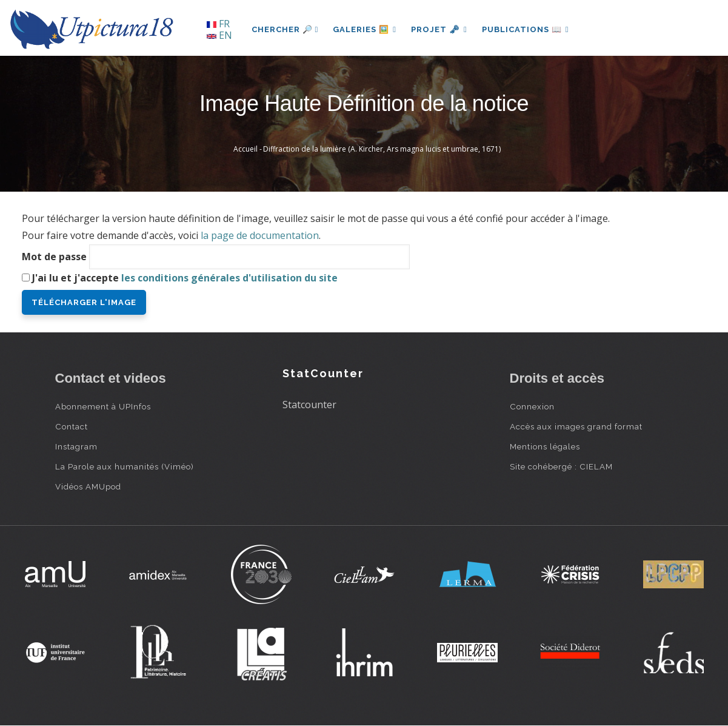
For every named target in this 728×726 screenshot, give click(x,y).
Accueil (245, 149)
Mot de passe (54, 257)
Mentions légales (545, 446)
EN (219, 35)
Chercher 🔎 (285, 29)
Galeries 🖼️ (365, 29)
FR (218, 24)
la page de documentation (260, 235)
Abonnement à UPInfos (103, 406)
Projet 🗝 (439, 29)
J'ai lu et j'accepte (185, 278)
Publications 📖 (526, 29)
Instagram (76, 446)
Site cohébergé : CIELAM (561, 466)
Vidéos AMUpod (88, 486)
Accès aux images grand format (576, 426)
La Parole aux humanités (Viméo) (125, 466)
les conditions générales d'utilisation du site (229, 278)
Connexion (532, 406)
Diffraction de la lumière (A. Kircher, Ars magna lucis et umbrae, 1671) (382, 149)
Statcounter (309, 405)
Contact (72, 426)
